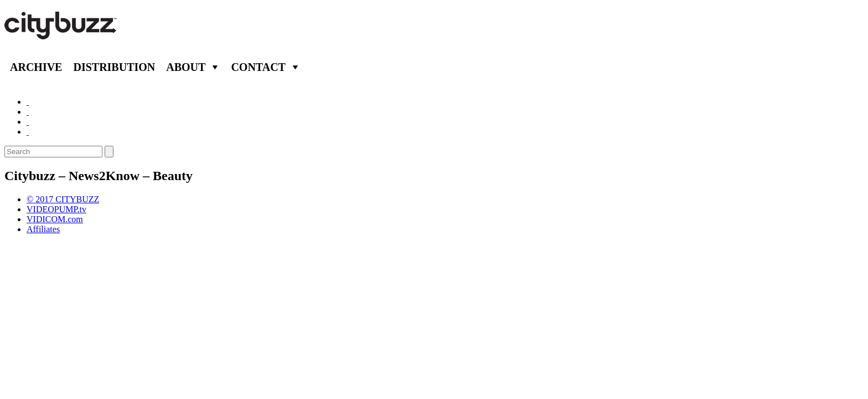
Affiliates (43, 229)
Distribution (114, 67)
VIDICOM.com (55, 219)
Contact (258, 67)
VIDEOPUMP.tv (56, 209)
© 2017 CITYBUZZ (63, 199)
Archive (36, 67)
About (186, 67)
